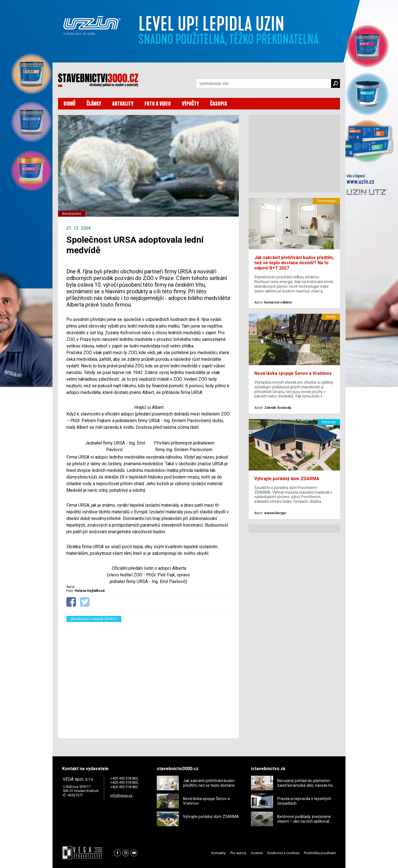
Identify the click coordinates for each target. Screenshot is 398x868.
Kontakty (218, 853)
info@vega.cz (121, 795)
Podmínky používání (320, 853)
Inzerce (257, 853)
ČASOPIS (219, 104)
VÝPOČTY (190, 104)
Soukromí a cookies (283, 853)
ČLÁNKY (94, 104)
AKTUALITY (123, 104)
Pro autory (238, 853)
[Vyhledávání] (264, 83)
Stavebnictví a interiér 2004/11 (94, 619)
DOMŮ (70, 104)
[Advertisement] (148, 677)
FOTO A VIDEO (158, 104)
